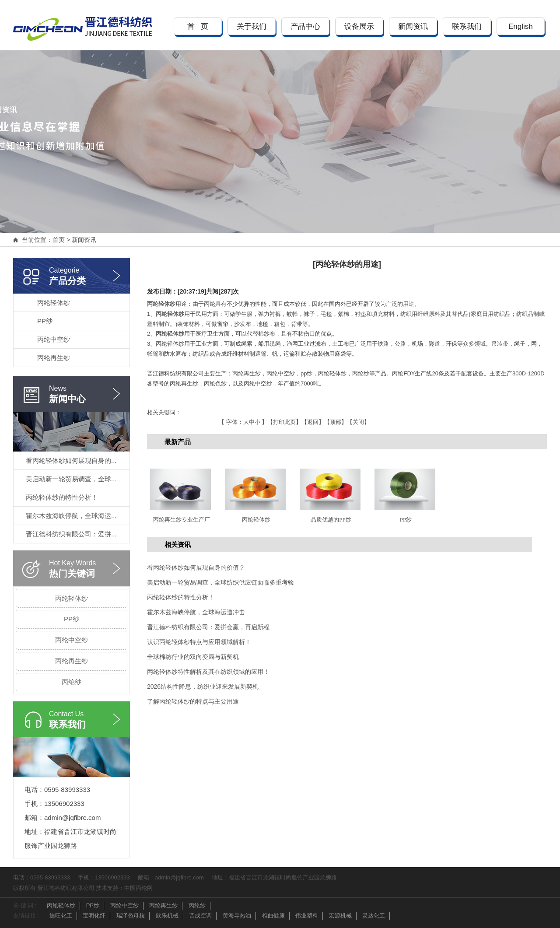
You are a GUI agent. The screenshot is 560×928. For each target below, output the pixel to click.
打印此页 (284, 422)
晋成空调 (200, 916)
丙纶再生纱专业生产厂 (182, 520)
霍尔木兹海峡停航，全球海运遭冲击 (196, 612)
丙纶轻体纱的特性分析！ (62, 497)
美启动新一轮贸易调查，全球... (71, 479)
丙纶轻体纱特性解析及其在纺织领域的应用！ (208, 672)
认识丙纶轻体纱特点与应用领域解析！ (199, 642)
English (521, 26)
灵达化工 (374, 916)
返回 (313, 422)
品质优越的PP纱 (331, 520)
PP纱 (45, 321)
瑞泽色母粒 (131, 916)
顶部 (336, 422)
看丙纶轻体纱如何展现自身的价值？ (196, 567)
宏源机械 (340, 916)
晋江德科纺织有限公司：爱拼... (71, 534)
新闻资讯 (413, 26)
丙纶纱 (72, 682)
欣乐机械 (167, 916)
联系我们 (467, 26)
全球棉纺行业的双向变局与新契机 (193, 657)
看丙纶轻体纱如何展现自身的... (71, 460)
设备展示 (359, 26)
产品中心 (305, 26)
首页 (59, 240)
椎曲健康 (273, 916)
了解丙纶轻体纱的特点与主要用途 (193, 701)
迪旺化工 (61, 916)
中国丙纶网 (138, 888)
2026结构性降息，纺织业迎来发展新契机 (203, 686)
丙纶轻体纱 (54, 303)
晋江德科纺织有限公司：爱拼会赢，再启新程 (208, 627)
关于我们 (252, 26)
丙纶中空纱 (54, 339)
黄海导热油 (237, 916)
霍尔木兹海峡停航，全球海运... (71, 516)
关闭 (358, 422)
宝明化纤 (94, 916)
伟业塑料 (307, 916)
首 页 (198, 26)
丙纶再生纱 (54, 358)
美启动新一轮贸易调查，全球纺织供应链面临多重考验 (220, 582)
